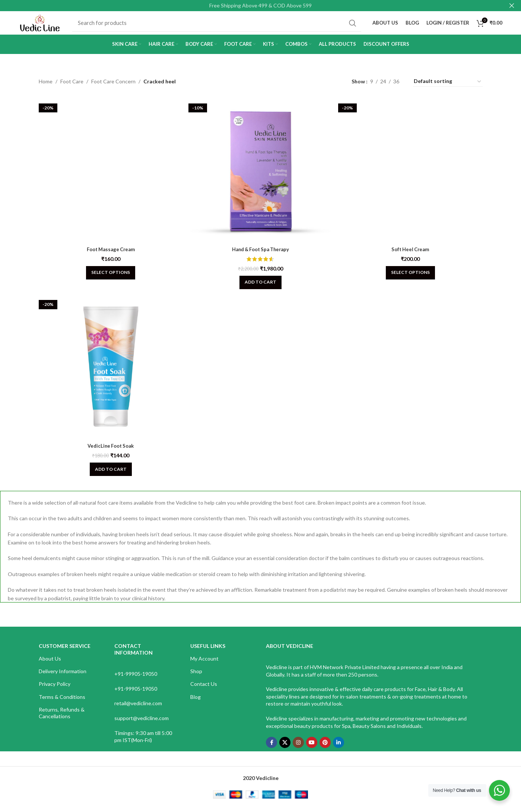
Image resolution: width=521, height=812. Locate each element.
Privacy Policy (55, 690)
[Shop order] (448, 90)
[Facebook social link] (271, 749)
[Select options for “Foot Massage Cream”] (109, 277)
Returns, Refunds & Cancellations (62, 719)
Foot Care (72, 89)
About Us (50, 665)
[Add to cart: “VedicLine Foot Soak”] (109, 476)
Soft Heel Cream (412, 253)
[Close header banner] (512, 6)
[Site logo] (47, 26)
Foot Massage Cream (109, 253)
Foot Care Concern (113, 89)
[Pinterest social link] (325, 749)
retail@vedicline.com (138, 709)
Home (46, 89)
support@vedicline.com (142, 724)
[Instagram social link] (298, 749)
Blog (196, 703)
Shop (196, 677)
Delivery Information (63, 677)
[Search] (223, 27)
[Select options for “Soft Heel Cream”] (412, 277)
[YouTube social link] (312, 749)
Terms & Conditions (62, 703)
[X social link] (285, 749)
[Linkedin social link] (339, 749)
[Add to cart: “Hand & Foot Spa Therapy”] (260, 287)
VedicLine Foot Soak (109, 452)
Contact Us (204, 690)
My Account (204, 665)
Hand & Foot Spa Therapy (260, 253)
